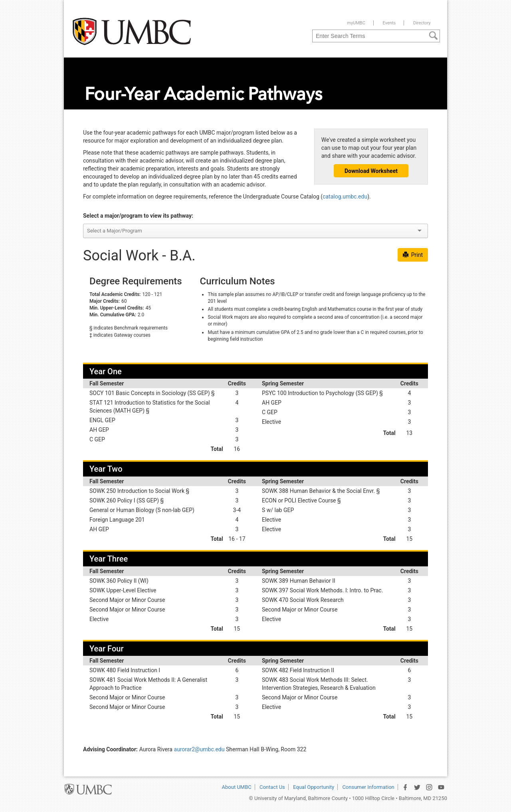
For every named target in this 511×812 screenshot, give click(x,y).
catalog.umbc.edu (345, 197)
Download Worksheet (371, 171)
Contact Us (272, 787)
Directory (422, 23)
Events (389, 23)
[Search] (434, 35)
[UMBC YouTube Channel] (441, 787)
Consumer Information (368, 787)
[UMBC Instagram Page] (429, 787)
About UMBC (237, 787)
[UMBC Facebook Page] (405, 787)
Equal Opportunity (314, 787)
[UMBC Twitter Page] (417, 787)
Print (413, 255)
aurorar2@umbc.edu (199, 749)
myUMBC (356, 23)
